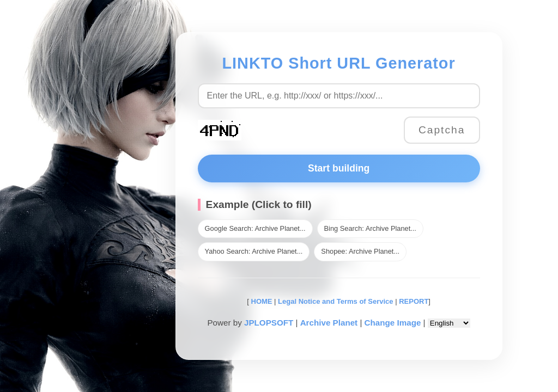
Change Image (393, 323)
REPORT (414, 301)
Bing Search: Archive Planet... (370, 228)
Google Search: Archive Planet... (255, 228)
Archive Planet (329, 323)
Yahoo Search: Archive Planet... (254, 251)
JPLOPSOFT (269, 323)
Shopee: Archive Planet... (360, 251)
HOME (261, 301)
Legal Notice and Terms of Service (335, 301)
